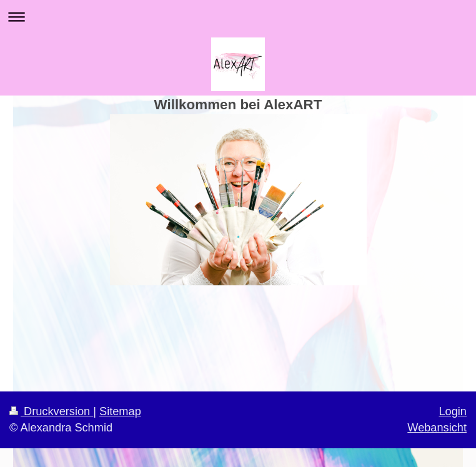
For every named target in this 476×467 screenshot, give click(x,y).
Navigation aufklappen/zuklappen (238, 17)
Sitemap (120, 411)
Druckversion (51, 411)
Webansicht (437, 428)
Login (453, 411)
